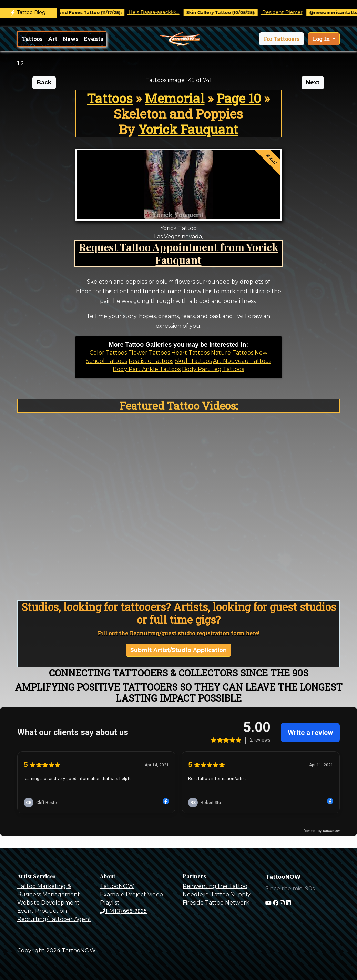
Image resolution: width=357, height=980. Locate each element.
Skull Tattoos (193, 361)
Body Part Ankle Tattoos (147, 369)
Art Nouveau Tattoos (242, 361)
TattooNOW (117, 886)
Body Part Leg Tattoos (213, 369)
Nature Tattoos (232, 353)
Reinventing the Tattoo (215, 886)
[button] (282, 39)
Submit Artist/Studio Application (178, 650)
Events (93, 39)
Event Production (42, 911)
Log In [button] (322, 39)
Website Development (48, 903)
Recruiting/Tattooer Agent (54, 919)
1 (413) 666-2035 (123, 911)
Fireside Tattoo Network (216, 903)
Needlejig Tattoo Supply (217, 894)
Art (53, 39)
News (70, 39)
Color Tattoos (108, 353)
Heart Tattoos (190, 353)
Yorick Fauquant (188, 129)
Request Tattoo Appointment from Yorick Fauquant (178, 253)
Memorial (175, 98)
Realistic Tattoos (151, 361)
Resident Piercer (287, 12)
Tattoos (32, 39)
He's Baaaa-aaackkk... (159, 12)
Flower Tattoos (149, 353)
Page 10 (239, 98)
